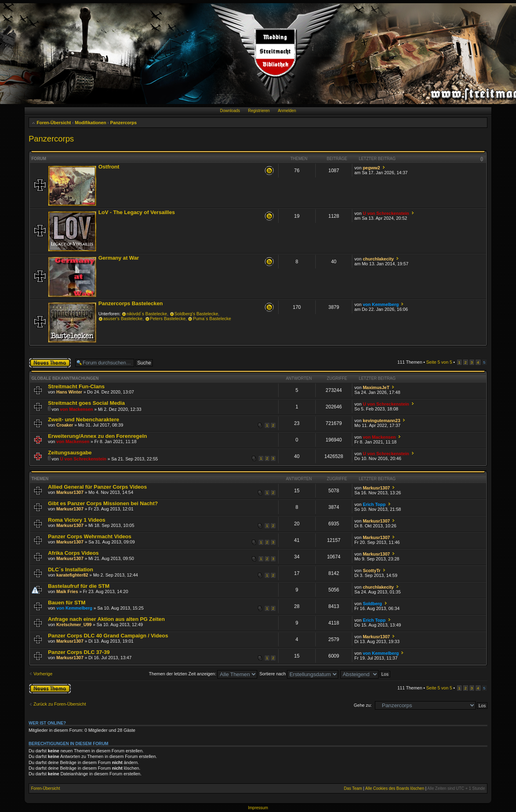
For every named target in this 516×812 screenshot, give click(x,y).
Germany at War (119, 258)
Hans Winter (69, 392)
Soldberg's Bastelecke (197, 314)
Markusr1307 (70, 492)
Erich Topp (374, 504)
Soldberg (372, 604)
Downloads (230, 111)
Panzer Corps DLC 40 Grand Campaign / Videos (108, 636)
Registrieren (259, 111)
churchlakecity (378, 259)
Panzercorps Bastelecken (131, 303)
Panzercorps (123, 123)
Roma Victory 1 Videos (77, 520)
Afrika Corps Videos (73, 553)
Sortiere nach (299, 674)
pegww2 (371, 168)
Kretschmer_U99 (74, 625)
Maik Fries (67, 591)
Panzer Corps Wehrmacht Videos (90, 536)
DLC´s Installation (71, 569)
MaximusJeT (376, 387)
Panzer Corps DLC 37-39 (79, 652)
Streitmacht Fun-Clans (76, 386)
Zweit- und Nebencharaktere (84, 420)
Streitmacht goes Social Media (86, 403)
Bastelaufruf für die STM (79, 586)
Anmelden (287, 111)
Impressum (258, 808)
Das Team (353, 788)
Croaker (65, 425)
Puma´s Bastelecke (212, 319)
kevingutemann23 (382, 421)
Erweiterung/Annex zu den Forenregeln (97, 436)
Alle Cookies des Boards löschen (395, 788)
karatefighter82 (72, 575)
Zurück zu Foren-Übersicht (60, 704)
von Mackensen (77, 409)
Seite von (439, 362)
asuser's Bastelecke (123, 319)
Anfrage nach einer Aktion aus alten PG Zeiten (106, 619)
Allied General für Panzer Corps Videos (97, 487)
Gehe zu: (363, 705)
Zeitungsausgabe (70, 453)
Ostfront (109, 167)
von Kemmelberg (381, 304)
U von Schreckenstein (386, 213)
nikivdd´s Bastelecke (147, 314)
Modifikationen (91, 123)
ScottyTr (372, 570)
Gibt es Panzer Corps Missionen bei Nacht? (103, 503)
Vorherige (43, 674)
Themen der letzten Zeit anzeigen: (203, 674)
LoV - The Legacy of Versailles (137, 212)
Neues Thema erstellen (50, 363)
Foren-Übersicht (54, 123)
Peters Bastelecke (168, 319)
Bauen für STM (67, 603)
